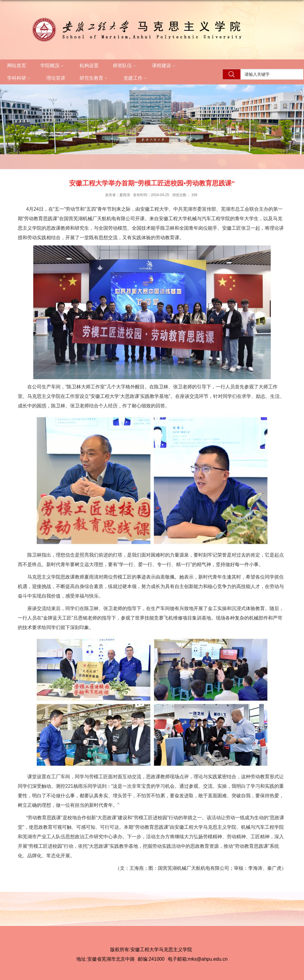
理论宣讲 (56, 78)
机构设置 (89, 66)
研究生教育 (94, 78)
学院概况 (53, 66)
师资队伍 (125, 66)
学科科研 (20, 78)
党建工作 (136, 78)
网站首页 (17, 66)
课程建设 (164, 66)
